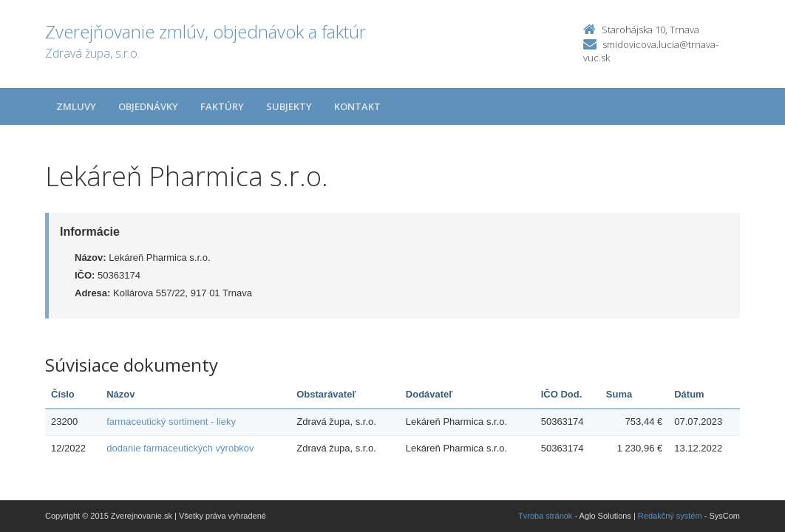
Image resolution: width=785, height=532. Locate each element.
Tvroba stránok (545, 516)
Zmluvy (76, 106)
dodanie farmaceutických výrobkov (180, 448)
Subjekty (289, 106)
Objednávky (148, 106)
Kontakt (357, 106)
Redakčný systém (670, 516)
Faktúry (222, 106)
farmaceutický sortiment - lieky (171, 422)
